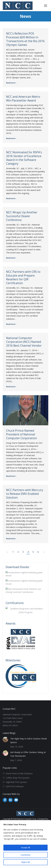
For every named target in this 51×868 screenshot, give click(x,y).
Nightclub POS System (16, 782)
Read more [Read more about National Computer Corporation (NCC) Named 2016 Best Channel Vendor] (11, 387)
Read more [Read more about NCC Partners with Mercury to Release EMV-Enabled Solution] (11, 539)
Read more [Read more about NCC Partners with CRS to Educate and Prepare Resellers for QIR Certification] (11, 324)
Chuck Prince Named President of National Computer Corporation (21, 434)
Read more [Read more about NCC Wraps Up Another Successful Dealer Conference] (11, 258)
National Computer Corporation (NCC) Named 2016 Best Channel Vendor (24, 342)
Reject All (26, 862)
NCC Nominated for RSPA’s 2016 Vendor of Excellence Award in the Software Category (24, 158)
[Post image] (5, 740)
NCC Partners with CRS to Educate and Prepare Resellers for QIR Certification (23, 277)
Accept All (26, 848)
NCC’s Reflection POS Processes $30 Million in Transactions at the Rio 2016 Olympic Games (25, 39)
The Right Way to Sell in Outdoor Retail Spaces (28, 740)
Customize (26, 855)
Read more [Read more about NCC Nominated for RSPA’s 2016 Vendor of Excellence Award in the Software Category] (11, 199)
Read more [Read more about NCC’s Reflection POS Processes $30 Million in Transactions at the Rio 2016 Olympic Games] (11, 83)
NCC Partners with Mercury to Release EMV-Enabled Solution (25, 494)
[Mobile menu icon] (46, 6)
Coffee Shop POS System (18, 778)
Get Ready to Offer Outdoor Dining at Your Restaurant (28, 754)
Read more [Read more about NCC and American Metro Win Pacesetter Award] (11, 138)
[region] (26, 844)
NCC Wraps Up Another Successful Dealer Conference (22, 216)
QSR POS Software (15, 786)
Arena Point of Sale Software (19, 773)
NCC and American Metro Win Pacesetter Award (23, 99)
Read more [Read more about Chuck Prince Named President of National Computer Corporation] (11, 476)
